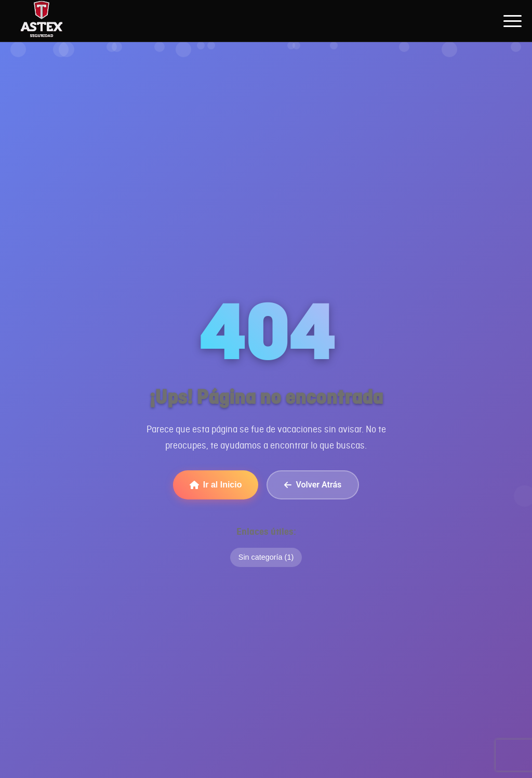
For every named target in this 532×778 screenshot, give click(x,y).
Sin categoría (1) (266, 557)
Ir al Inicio (216, 485)
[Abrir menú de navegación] (513, 21)
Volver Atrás (313, 485)
